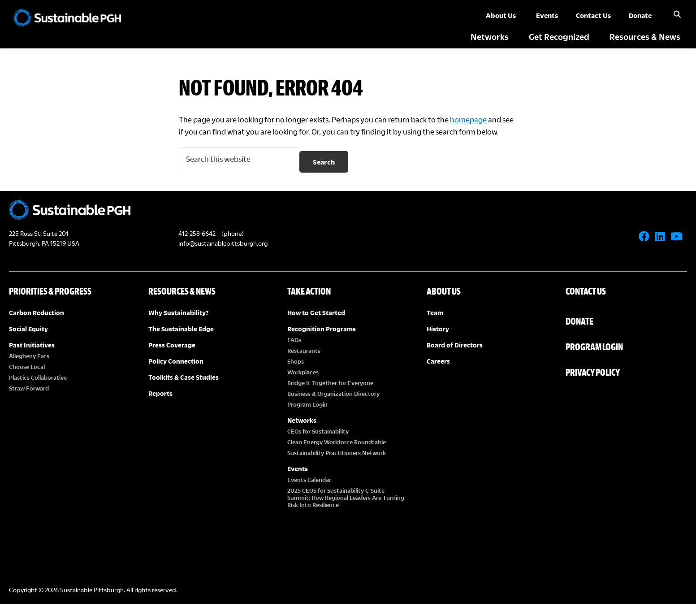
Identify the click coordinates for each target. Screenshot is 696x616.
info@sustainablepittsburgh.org (223, 255)
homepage (480, 119)
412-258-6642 (197, 245)
